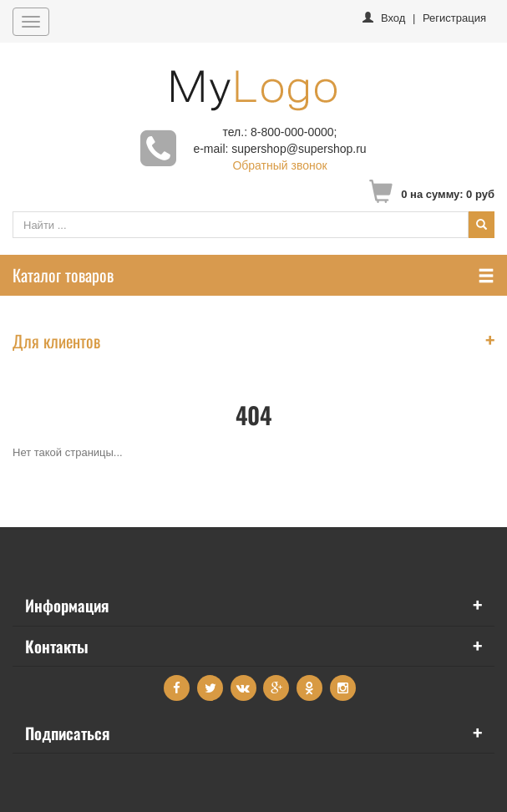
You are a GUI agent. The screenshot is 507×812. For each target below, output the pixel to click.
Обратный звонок (279, 165)
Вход (393, 18)
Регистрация (454, 18)
